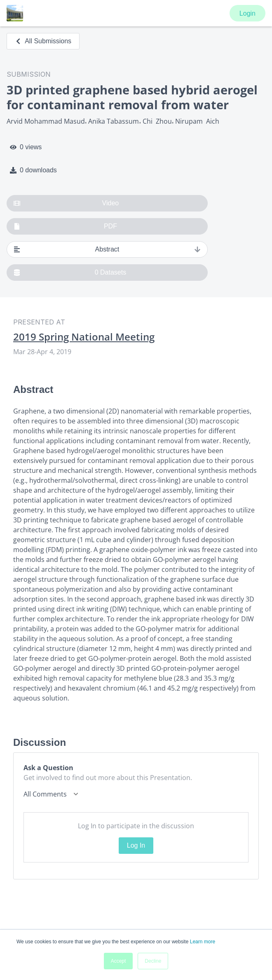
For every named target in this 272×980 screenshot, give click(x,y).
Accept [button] (118, 961)
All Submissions (43, 41)
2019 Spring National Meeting (84, 337)
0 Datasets (70, 273)
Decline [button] (153, 961)
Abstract (107, 249)
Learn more (203, 942)
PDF (65, 226)
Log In (136, 845)
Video (66, 203)
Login (247, 13)
